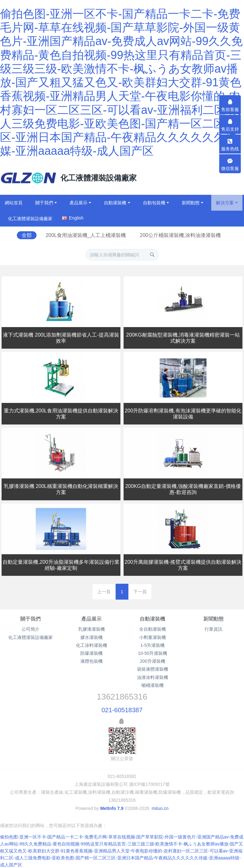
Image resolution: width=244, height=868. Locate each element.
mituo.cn (160, 808)
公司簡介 (30, 629)
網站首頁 (14, 203)
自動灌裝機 (152, 619)
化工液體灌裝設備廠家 (30, 637)
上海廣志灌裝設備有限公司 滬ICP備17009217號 (122, 784)
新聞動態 (213, 619)
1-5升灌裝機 (152, 645)
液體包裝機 (91, 661)
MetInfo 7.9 (112, 808)
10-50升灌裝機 (152, 653)
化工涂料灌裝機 (91, 645)
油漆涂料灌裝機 (152, 677)
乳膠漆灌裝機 (91, 629)
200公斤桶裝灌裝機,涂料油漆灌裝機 (180, 235)
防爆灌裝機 (91, 653)
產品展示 (91, 619)
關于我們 (30, 619)
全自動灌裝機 (152, 629)
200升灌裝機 (152, 661)
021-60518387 (122, 710)
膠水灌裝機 (91, 637)
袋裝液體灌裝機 (152, 669)
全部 (27, 235)
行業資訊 (213, 629)
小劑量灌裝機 (152, 637)
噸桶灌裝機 (152, 685)
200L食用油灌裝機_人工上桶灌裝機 (86, 235)
